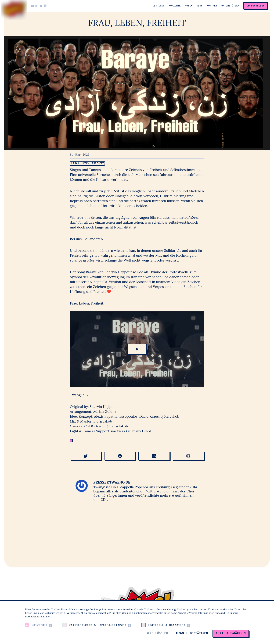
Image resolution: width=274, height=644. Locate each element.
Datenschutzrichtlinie (37, 617)
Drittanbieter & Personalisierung (98, 625)
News (200, 6)
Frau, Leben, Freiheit (89, 163)
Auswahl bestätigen (192, 633)
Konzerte (175, 6)
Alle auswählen (231, 634)
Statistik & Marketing (166, 625)
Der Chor (158, 6)
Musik (189, 6)
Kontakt (212, 6)
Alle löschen (157, 633)
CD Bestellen (256, 6)
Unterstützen (230, 6)
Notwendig (39, 625)
